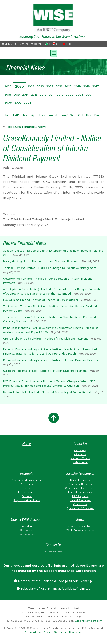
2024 (31, 86)
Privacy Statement (55, 632)
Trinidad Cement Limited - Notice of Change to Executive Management (50, 268)
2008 (80, 94)
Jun (50, 115)
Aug (65, 115)
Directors (80, 454)
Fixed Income (27, 492)
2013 (34, 94)
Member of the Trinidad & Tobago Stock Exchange (53, 581)
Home (27, 444)
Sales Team (80, 462)
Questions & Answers (80, 508)
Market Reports (80, 480)
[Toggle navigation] (54, 53)
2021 (59, 86)
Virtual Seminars (80, 500)
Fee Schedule (27, 534)
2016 (8, 94)
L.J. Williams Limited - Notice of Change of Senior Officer (41, 300)
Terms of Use (33, 632)
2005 (18, 102)
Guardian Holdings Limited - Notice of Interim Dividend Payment (45, 371)
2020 (68, 86)
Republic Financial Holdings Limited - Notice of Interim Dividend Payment (51, 360)
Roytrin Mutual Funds (27, 500)
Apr (34, 115)
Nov (89, 115)
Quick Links (80, 504)
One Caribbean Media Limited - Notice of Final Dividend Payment (46, 339)
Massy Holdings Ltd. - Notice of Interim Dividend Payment (41, 261)
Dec (97, 115)
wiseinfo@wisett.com (89, 621)
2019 (77, 86)
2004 (28, 102)
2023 (40, 86)
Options (27, 496)
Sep (73, 115)
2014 (25, 94)
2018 (87, 86)
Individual (27, 526)
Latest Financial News (80, 526)
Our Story (80, 450)
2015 (17, 94)
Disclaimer (76, 632)
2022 (50, 86)
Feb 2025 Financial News (26, 127)
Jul (57, 115)
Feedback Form (53, 552)
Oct (81, 115)
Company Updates (80, 484)
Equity (27, 488)
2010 (60, 94)
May (42, 115)
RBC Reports (80, 496)
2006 (8, 102)
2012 (43, 94)
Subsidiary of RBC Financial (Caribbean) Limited (53, 588)
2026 (8, 86)
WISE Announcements (80, 530)
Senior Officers (80, 458)
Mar (26, 115)
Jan (7, 115)
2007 (89, 94)
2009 (70, 94)
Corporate (27, 530)
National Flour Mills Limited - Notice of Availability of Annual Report (47, 392)
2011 (52, 94)
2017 (96, 86)
